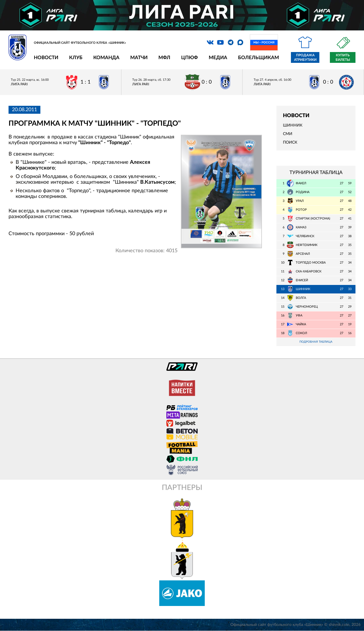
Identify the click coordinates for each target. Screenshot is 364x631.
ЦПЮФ (190, 58)
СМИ (288, 134)
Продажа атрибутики (305, 57)
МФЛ (164, 58)
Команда (106, 58)
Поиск (290, 142)
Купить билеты (343, 57)
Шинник (293, 125)
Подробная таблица (316, 342)
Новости (46, 58)
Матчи (139, 58)
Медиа (218, 58)
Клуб (76, 58)
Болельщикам (258, 58)
